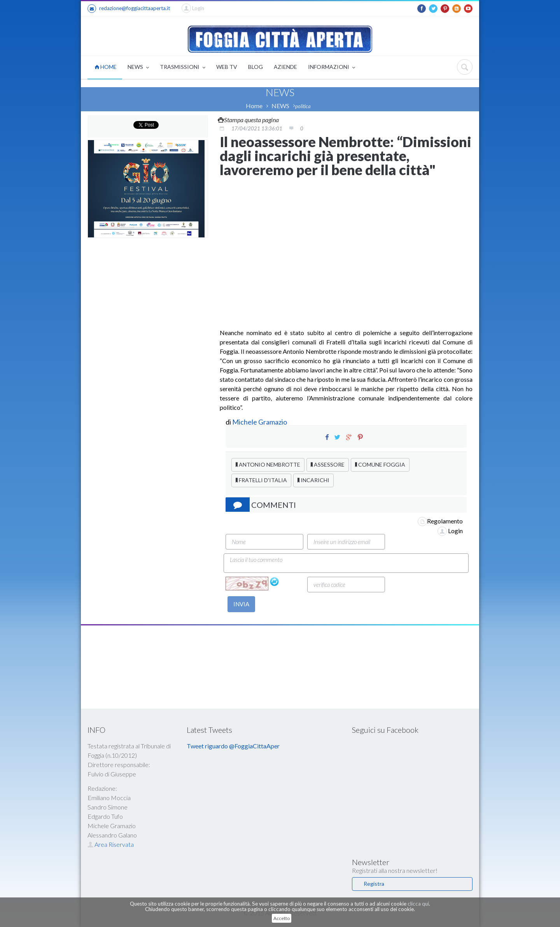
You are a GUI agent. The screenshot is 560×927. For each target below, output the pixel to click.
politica (303, 106)
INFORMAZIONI (332, 68)
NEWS (138, 68)
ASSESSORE (328, 464)
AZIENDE (285, 67)
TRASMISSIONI (183, 68)
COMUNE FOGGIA (380, 464)
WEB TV (227, 67)
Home (254, 106)
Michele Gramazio (260, 422)
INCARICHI (313, 480)
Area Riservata (111, 844)
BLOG (255, 67)
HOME (106, 67)
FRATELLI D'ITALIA (261, 480)
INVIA (241, 604)
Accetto (282, 918)
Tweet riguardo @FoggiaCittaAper (233, 746)
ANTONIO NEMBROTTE (268, 464)
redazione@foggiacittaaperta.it (129, 9)
